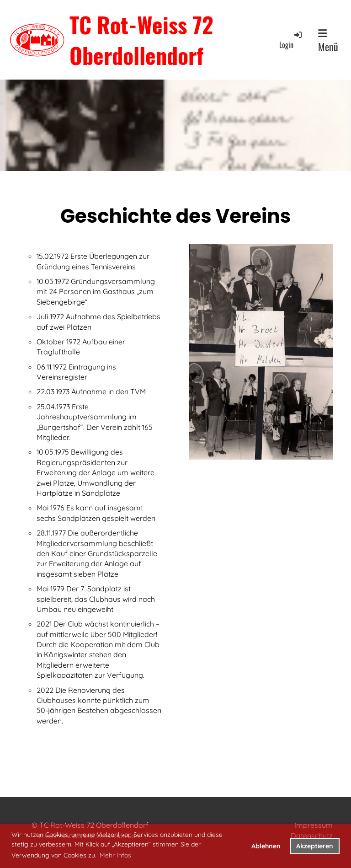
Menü (328, 41)
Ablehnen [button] (266, 846)
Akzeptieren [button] (315, 846)
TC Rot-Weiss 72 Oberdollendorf (141, 40)
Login (291, 40)
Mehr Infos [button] (115, 855)
